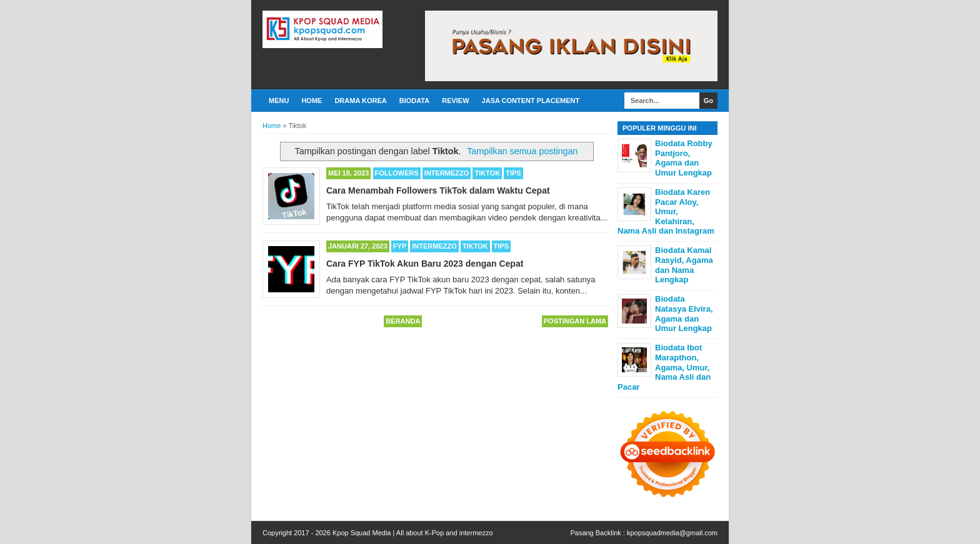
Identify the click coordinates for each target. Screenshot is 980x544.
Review (455, 101)
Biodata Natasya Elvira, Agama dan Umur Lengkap (684, 314)
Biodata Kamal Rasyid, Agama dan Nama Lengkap (684, 265)
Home (312, 101)
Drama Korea (360, 101)
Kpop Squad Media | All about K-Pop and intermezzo (413, 533)
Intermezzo (447, 173)
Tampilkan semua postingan (522, 151)
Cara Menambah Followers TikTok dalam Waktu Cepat (438, 190)
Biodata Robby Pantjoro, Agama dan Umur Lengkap (684, 158)
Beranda (403, 321)
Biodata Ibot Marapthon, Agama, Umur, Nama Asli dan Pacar (664, 367)
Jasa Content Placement (531, 101)
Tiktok (487, 173)
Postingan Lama (575, 321)
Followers (397, 173)
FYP (400, 246)
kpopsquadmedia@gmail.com (672, 533)
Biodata (414, 101)
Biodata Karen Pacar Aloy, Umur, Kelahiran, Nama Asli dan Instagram (666, 211)
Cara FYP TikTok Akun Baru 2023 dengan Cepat (425, 264)
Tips (513, 173)
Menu (279, 101)
